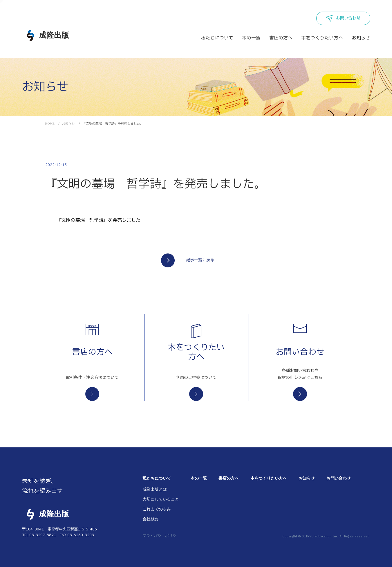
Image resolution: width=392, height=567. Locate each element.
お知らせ (68, 123)
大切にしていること (161, 499)
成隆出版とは (155, 489)
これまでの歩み (157, 509)
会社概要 (151, 519)
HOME (50, 123)
